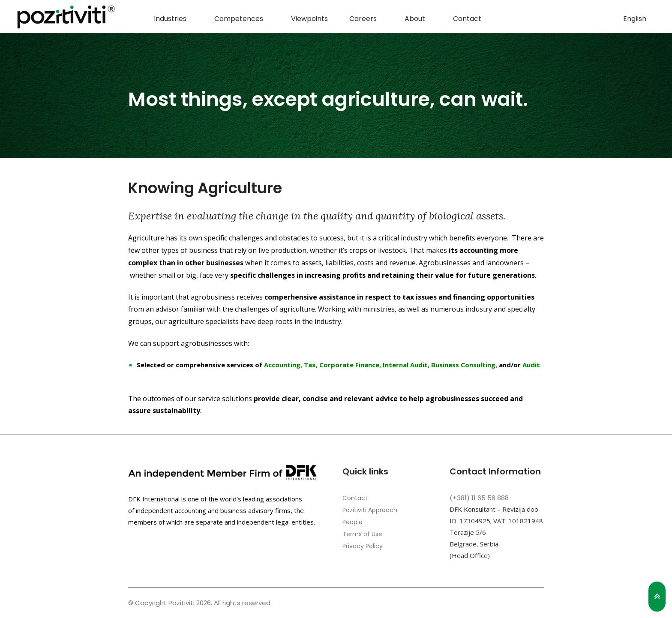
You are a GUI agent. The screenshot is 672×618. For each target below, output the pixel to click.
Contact (467, 19)
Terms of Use (362, 534)
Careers (363, 19)
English (635, 19)
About (415, 19)
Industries (170, 19)
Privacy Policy (363, 546)
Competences (239, 19)
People (352, 522)
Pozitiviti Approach (370, 510)
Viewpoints (309, 19)
